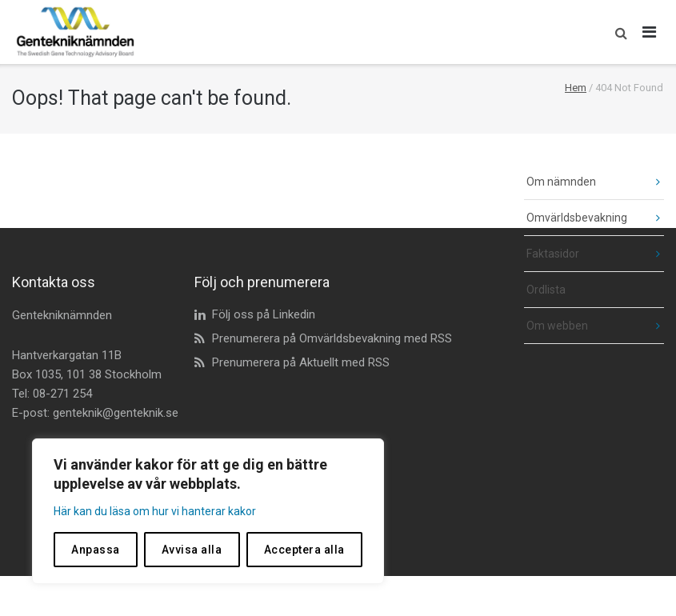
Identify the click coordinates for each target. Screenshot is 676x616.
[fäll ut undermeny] (646, 182)
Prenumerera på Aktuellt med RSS (301, 362)
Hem (576, 88)
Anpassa (96, 550)
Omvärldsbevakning (577, 218)
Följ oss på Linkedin (264, 314)
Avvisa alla (192, 550)
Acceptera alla (304, 550)
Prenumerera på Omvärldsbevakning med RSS (332, 338)
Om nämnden (561, 182)
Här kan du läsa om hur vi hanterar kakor (155, 511)
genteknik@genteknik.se (116, 413)
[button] (617, 32)
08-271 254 (62, 394)
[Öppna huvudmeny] (650, 32)
